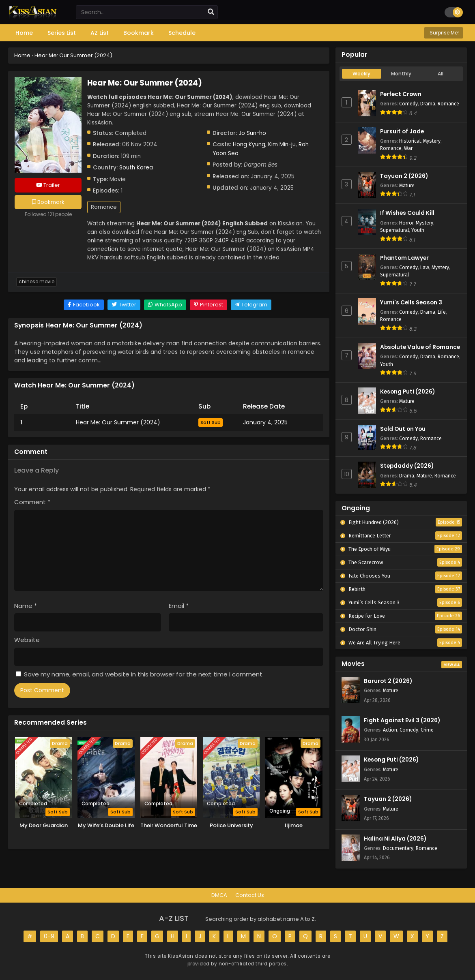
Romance (104, 207)
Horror (406, 223)
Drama (428, 104)
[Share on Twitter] (124, 305)
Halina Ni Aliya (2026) (395, 839)
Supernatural (394, 230)
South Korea (136, 168)
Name (26, 606)
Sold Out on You (403, 429)
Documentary (398, 848)
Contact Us (250, 895)
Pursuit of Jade (402, 132)
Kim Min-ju (282, 144)
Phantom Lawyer (404, 258)
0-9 (49, 936)
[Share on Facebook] (84, 305)
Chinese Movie (37, 282)
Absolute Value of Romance (420, 347)
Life (442, 312)
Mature (407, 185)
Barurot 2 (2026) (388, 681)
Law (425, 267)
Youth (418, 230)
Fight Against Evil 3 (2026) (402, 720)
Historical (410, 141)
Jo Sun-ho (252, 133)
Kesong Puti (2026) (407, 392)
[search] (211, 12)
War (408, 148)
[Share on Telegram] (251, 305)
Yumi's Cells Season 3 (411, 303)
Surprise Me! (444, 33)
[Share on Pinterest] (208, 305)
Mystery (432, 141)
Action (390, 730)
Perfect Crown (401, 94)
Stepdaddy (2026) (407, 466)
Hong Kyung (249, 144)
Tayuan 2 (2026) (404, 176)
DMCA (219, 895)
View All (452, 665)
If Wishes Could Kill (407, 213)
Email (179, 606)
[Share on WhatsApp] (165, 305)
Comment (32, 502)
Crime (427, 730)
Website (27, 640)
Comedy (408, 104)
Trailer (48, 185)
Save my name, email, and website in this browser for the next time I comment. (144, 674)
